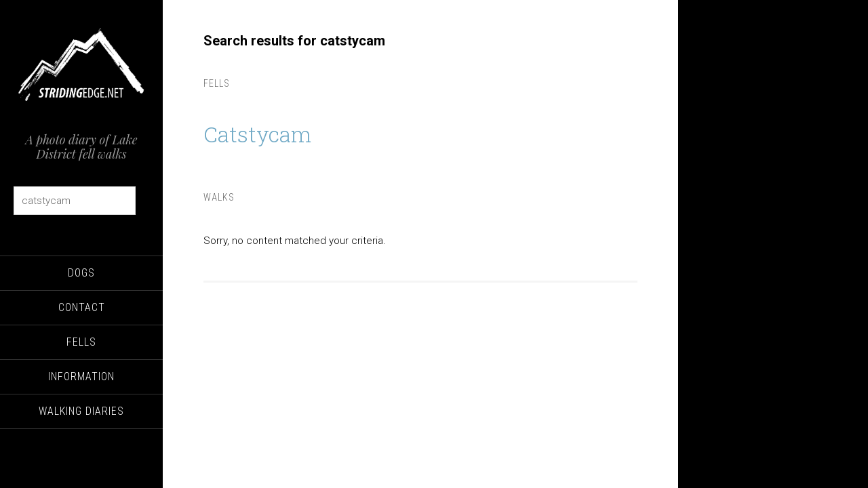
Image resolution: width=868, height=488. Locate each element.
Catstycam (264, 133)
